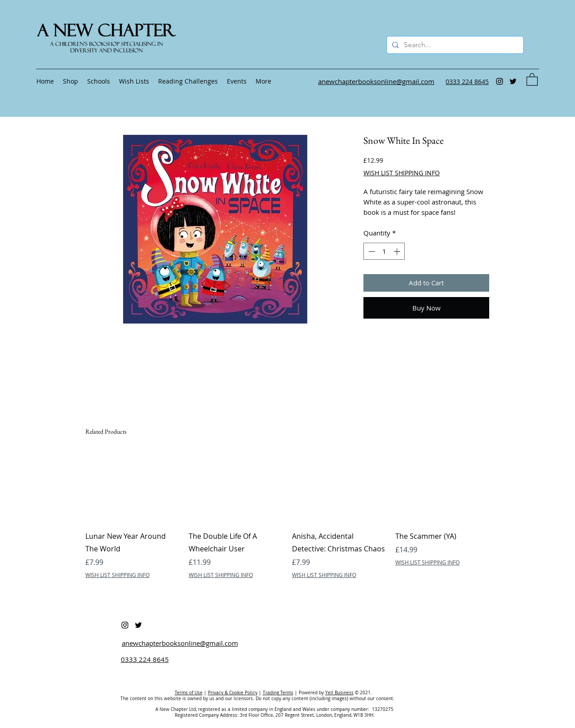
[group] (287, 515)
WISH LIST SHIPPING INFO (402, 173)
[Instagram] (500, 81)
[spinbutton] (384, 251)
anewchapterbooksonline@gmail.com (180, 643)
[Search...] (454, 45)
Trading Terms (278, 693)
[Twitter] (513, 81)
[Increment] (398, 251)
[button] (532, 79)
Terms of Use (189, 693)
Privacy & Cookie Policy (233, 693)
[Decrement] (371, 251)
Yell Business (339, 693)
